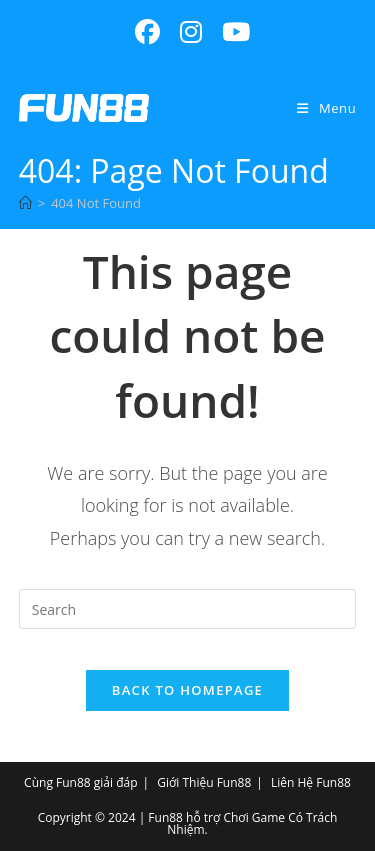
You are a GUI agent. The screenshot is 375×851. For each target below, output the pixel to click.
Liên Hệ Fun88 (311, 782)
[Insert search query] (188, 609)
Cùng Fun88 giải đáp (80, 782)
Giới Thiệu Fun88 (204, 782)
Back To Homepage (187, 690)
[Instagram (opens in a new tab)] (191, 32)
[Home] (25, 203)
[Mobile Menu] (326, 108)
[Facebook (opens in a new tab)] (147, 32)
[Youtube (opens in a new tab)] (231, 32)
